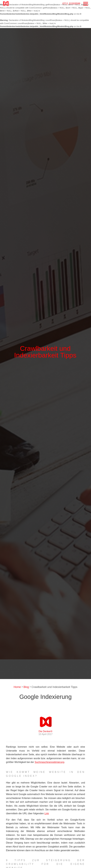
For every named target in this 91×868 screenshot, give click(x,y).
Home (17, 687)
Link (47, 813)
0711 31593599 (71, 4)
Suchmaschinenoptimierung (49, 762)
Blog (26, 687)
